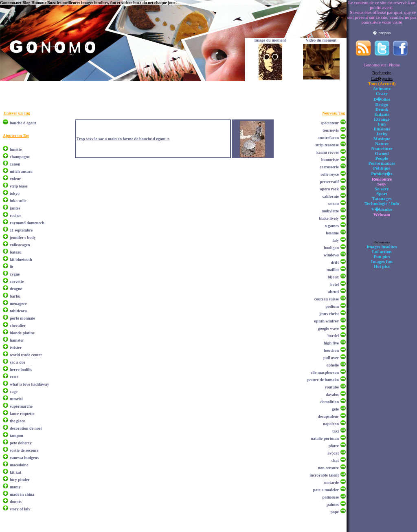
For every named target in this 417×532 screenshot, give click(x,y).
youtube (332, 387)
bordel (333, 336)
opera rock (329, 189)
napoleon (331, 424)
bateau (16, 252)
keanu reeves (328, 152)
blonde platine (22, 333)
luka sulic (18, 201)
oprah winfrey (326, 321)
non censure (328, 468)
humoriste (330, 160)
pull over (331, 358)
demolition (329, 402)
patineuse (330, 497)
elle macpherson (325, 372)
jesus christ (329, 314)
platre (334, 446)
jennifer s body (23, 237)
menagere (18, 304)
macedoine (19, 465)
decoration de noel (26, 428)
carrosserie (329, 167)
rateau (333, 204)
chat (335, 460)
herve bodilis (21, 370)
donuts (16, 502)
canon (15, 164)
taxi (336, 431)
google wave (328, 328)
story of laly (20, 509)
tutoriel (16, 399)
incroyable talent (324, 475)
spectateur (330, 123)
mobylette (330, 211)
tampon (16, 436)
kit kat (15, 472)
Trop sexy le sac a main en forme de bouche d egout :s (123, 139)
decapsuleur (328, 416)
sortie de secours (24, 450)
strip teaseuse (327, 145)
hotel (335, 284)
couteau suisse (327, 299)
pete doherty (21, 443)
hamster (17, 340)
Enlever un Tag (17, 113)
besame (332, 233)
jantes (15, 208)
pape (335, 512)
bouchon (331, 350)
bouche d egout (23, 123)
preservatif (329, 182)
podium (332, 306)
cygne (15, 274)
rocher (15, 215)
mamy (15, 487)
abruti (333, 292)
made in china (22, 494)
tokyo (15, 193)
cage (14, 392)
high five (331, 343)
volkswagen (20, 245)
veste (14, 377)
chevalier (18, 326)
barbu (15, 296)
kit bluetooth (21, 259)
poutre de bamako (323, 380)
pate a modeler (326, 490)
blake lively (329, 218)
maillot (333, 270)
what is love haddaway (29, 384)
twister (16, 348)
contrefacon (329, 138)
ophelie (333, 365)
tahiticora (18, 311)
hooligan (331, 248)
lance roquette (22, 414)
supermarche (21, 406)
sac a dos (18, 362)
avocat (333, 453)
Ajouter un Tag (16, 136)
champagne (20, 157)
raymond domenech (27, 223)
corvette (17, 281)
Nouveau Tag (334, 113)
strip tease (19, 186)
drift (335, 262)
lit (12, 267)
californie (330, 196)
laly (336, 240)
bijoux (333, 277)
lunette (16, 149)
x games (332, 226)
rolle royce (330, 174)
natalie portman (325, 438)
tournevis (331, 130)
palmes (333, 504)
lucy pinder (20, 480)
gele (335, 409)
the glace (18, 421)
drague (16, 289)
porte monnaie (22, 318)
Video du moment (321, 40)
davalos (332, 394)
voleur (15, 179)
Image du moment (270, 40)
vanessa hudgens (24, 458)
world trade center (26, 355)
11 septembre (21, 230)
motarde (331, 482)
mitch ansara (21, 171)
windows (331, 255)
